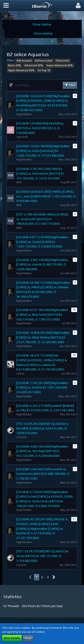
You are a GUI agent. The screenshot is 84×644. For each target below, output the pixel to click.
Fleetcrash (62, 61)
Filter (70, 85)
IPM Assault (24, 61)
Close (28, 638)
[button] (6, 6)
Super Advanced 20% (60, 65)
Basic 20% (15, 65)
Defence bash (44, 61)
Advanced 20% (34, 65)
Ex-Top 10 (44, 70)
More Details (12, 638)
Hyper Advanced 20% (21, 70)
